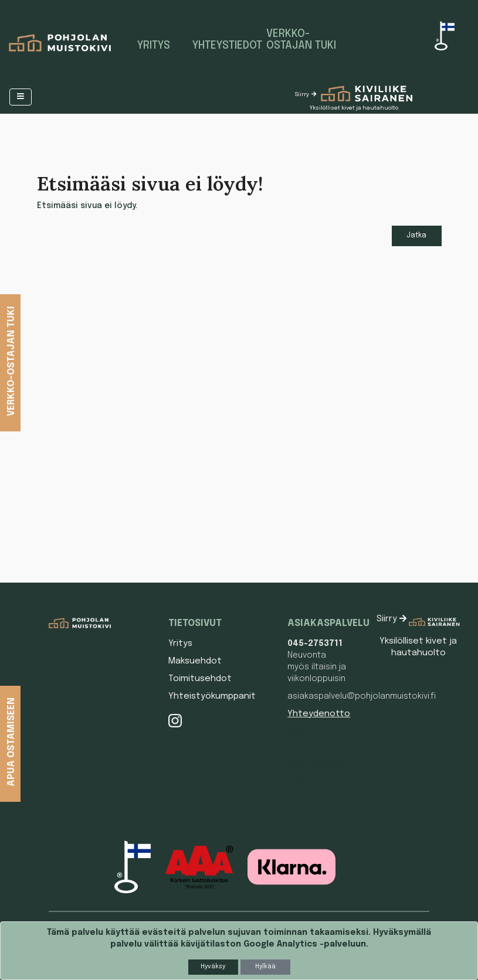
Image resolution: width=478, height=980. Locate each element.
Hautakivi (294, 749)
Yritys (154, 46)
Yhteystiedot (225, 46)
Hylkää (265, 967)
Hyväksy (213, 967)
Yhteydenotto (319, 714)
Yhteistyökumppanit (212, 696)
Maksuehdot (195, 661)
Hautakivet (296, 731)
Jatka (416, 236)
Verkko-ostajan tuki (301, 40)
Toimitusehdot (200, 679)
